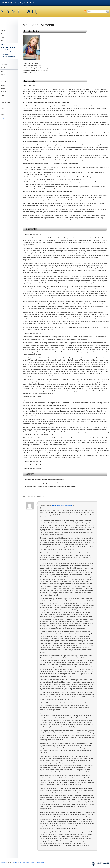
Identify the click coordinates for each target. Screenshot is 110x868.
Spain (3, 95)
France (3, 44)
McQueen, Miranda (9, 47)
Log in (3, 118)
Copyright (4, 862)
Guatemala (4, 64)
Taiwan (3, 99)
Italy (2, 71)
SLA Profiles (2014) (19, 11)
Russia (3, 88)
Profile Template (6, 102)
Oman (3, 85)
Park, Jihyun (7, 50)
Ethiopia (3, 41)
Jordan (3, 78)
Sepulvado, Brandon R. (10, 52)
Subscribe (85, 11)
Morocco (3, 81)
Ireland (3, 68)
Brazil (3, 34)
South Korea (5, 92)
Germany (4, 61)
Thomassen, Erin (8, 54)
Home (3, 27)
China (3, 37)
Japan (3, 75)
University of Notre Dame (19, 3)
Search (108, 11)
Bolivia (3, 30)
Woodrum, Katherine (9, 56)
